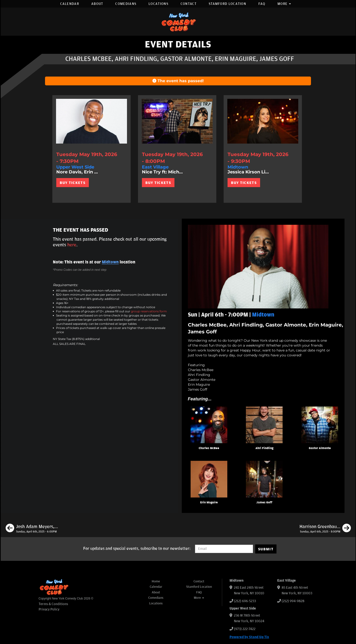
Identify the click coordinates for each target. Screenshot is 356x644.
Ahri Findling (264, 448)
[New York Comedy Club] (178, 22)
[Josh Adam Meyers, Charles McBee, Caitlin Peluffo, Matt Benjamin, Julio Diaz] (32, 529)
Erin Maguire (209, 503)
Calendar (70, 4)
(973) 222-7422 (245, 629)
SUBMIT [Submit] (266, 549)
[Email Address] (224, 549)
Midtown (110, 262)
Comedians (126, 4)
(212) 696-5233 (245, 601)
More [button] (284, 4)
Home (156, 581)
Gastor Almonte (320, 448)
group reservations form (149, 311)
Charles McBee (209, 448)
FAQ (262, 4)
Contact (189, 4)
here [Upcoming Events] (72, 245)
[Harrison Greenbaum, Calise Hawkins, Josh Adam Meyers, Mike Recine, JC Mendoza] (325, 529)
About (97, 4)
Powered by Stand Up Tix (249, 637)
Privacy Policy (49, 609)
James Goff (264, 503)
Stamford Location (227, 4)
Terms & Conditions (53, 604)
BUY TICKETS (73, 183)
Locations (158, 4)
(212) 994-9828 (293, 601)
